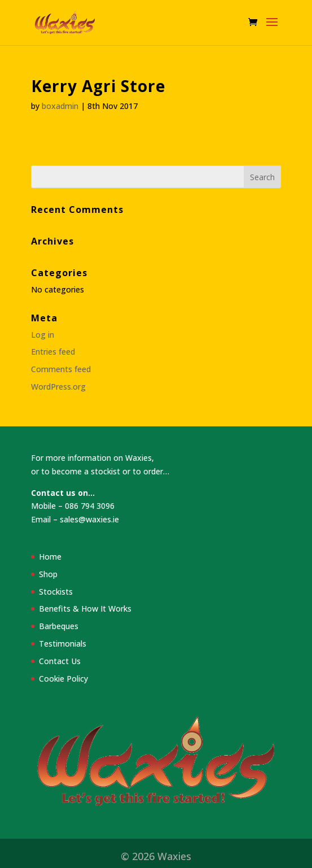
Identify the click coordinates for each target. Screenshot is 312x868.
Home (50, 557)
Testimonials (63, 644)
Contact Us (60, 661)
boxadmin (60, 106)
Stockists (56, 592)
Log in (43, 335)
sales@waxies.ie (89, 519)
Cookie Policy (63, 679)
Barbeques (59, 626)
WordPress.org (58, 387)
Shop (48, 574)
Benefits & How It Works (85, 609)
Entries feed (53, 352)
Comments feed (61, 369)
